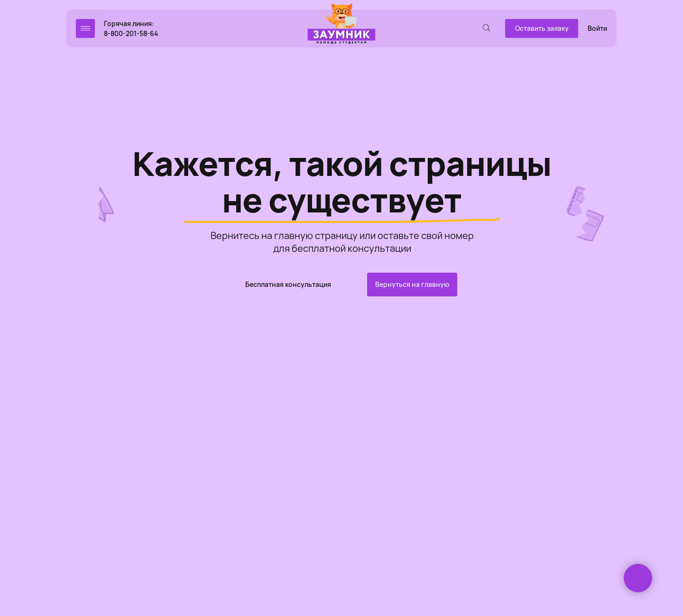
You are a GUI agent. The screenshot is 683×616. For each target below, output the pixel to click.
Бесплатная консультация (288, 284)
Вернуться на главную (412, 284)
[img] (341, 24)
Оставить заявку (542, 28)
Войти (597, 28)
